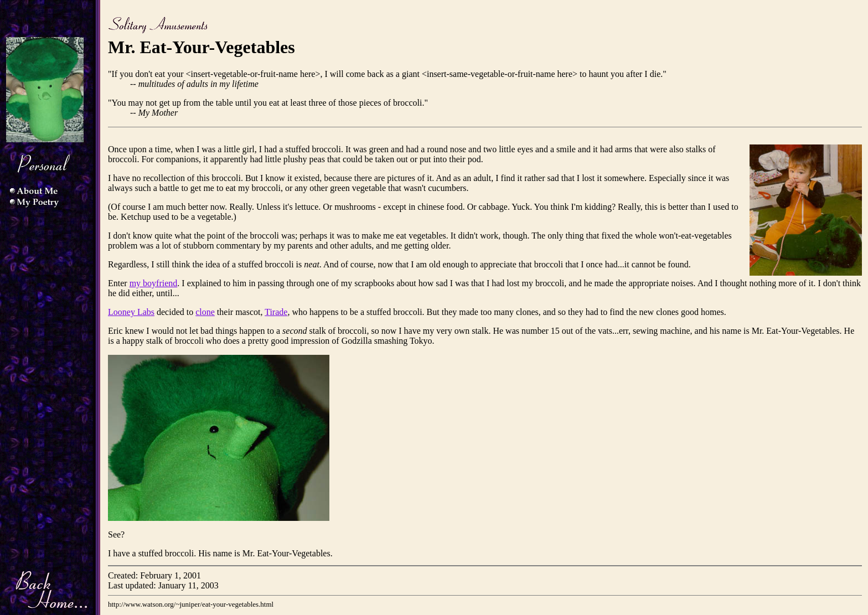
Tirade (276, 312)
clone (205, 312)
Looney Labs (131, 312)
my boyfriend (154, 283)
